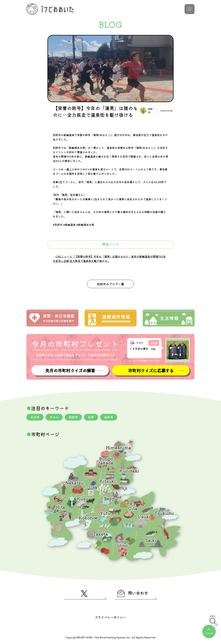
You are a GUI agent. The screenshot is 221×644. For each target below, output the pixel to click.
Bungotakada (106, 460)
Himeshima (118, 447)
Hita (60, 507)
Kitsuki (108, 481)
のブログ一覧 (110, 284)
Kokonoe (88, 517)
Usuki (144, 516)
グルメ (54, 417)
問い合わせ (133, 593)
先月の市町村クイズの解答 (70, 370)
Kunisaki (129, 471)
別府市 (73, 417)
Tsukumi (164, 513)
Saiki (151, 540)
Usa (93, 487)
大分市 (35, 417)
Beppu (111, 498)
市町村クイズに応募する (151, 370)
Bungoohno (122, 543)
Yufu (105, 513)
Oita (133, 508)
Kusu (83, 498)
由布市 (109, 417)
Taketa (100, 534)
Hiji (123, 487)
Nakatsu (75, 482)
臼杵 (91, 417)
